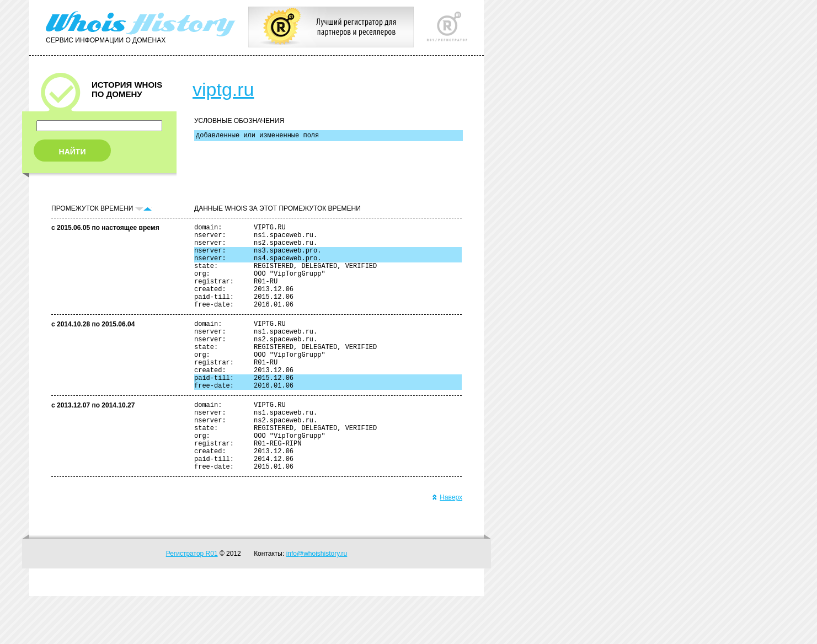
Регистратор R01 (192, 602)
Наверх (447, 545)
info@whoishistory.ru (317, 602)
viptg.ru (223, 89)
